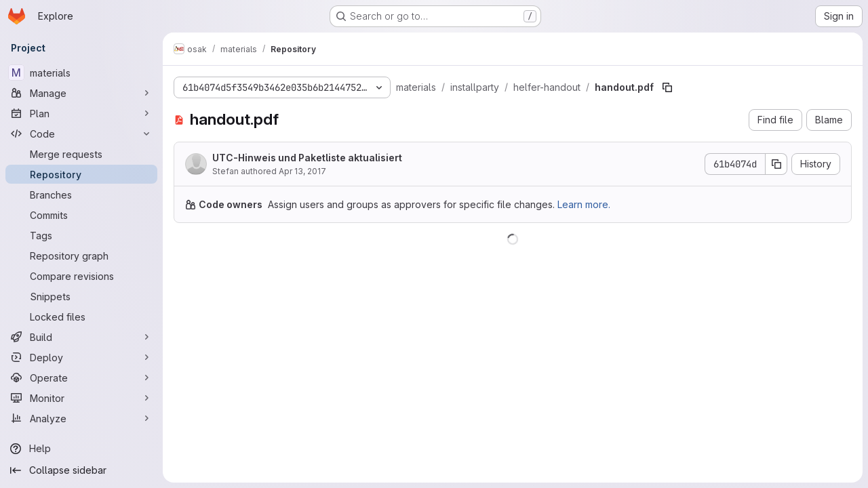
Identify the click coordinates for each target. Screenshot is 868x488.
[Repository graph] (81, 256)
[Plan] (81, 113)
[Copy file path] (667, 87)
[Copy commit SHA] (776, 164)
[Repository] (81, 174)
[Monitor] (81, 398)
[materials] (81, 73)
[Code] (81, 134)
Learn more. (584, 204)
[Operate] (81, 378)
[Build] (81, 337)
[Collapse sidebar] (81, 470)
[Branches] (81, 195)
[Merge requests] (81, 154)
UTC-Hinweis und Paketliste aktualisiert (307, 158)
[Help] (81, 449)
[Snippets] (81, 296)
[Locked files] (81, 317)
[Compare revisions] (81, 276)
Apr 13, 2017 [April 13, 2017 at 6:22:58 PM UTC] (302, 171)
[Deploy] (81, 357)
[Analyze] (81, 418)
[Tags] (81, 235)
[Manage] (81, 93)
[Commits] (81, 215)
